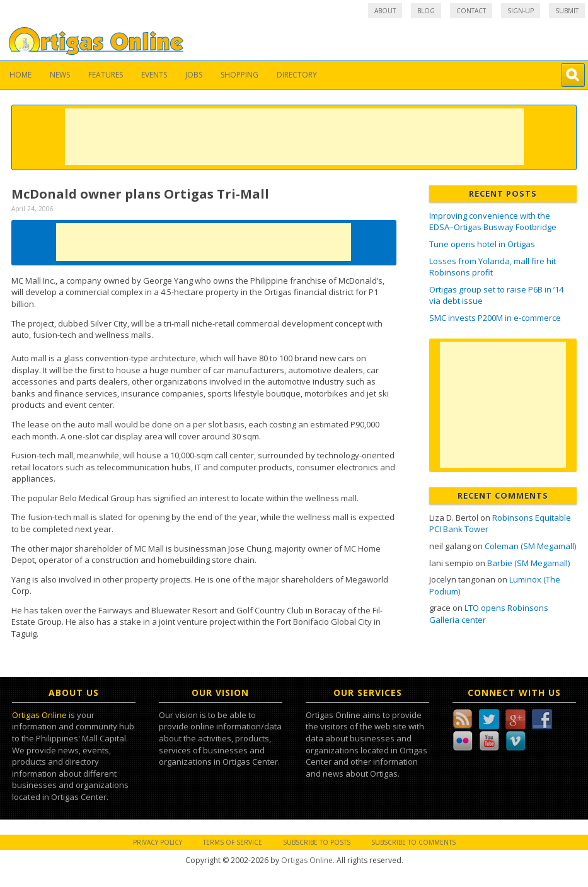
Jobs (194, 75)
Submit (567, 11)
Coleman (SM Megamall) (530, 546)
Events (154, 75)
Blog (426, 11)
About (385, 11)
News (60, 75)
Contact (471, 11)
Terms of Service (233, 842)
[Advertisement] (294, 137)
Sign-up (521, 11)
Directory (297, 75)
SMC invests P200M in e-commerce (495, 318)
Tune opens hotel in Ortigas (482, 244)
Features (106, 75)
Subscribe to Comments (413, 842)
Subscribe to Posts (317, 842)
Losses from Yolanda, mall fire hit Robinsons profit (493, 267)
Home (20, 75)
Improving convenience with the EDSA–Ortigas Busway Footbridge (493, 222)
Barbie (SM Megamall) (528, 563)
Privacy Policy (158, 842)
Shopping (239, 75)
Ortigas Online (39, 715)
